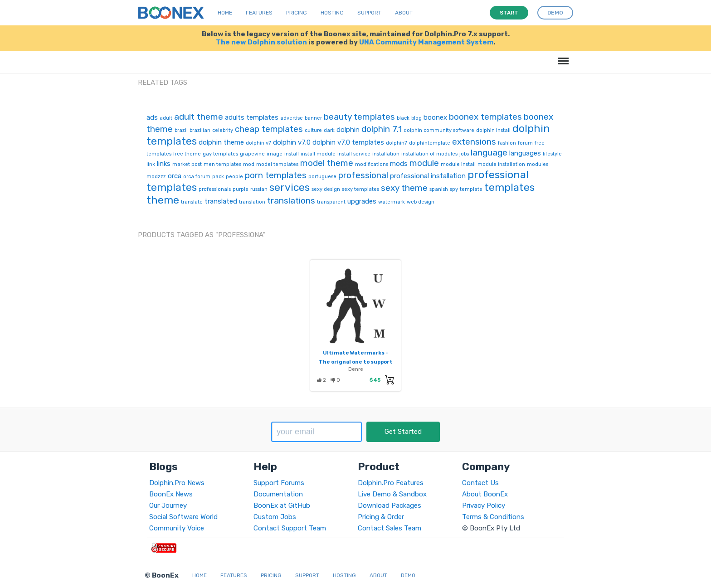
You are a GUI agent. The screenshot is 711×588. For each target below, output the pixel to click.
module (424, 163)
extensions (474, 142)
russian (259, 189)
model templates (277, 164)
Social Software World (183, 517)
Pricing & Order (381, 517)
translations (291, 201)
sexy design (326, 189)
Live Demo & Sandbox (392, 494)
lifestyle (552, 154)
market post (187, 164)
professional (363, 175)
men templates (222, 164)
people (234, 177)
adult (166, 118)
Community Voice (177, 528)
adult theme (199, 117)
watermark (392, 202)
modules (538, 164)
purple (241, 189)
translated (221, 201)
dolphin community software (439, 130)
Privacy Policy (484, 505)
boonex (435, 117)
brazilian (200, 130)
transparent (331, 202)
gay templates (220, 154)
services (290, 187)
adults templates (252, 117)
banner (313, 118)
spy (454, 189)
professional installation (428, 176)
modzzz (156, 177)
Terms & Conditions (493, 517)
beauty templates (359, 117)
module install (458, 164)
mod (249, 164)
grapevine (252, 154)
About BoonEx (485, 494)
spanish (439, 189)
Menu (562, 56)
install (292, 154)
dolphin (348, 130)
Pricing (297, 13)
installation (386, 154)
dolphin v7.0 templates (348, 142)
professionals (215, 189)
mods (399, 164)
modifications (372, 164)
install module (318, 154)
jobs (464, 154)
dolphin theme (221, 142)
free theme (187, 154)
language (489, 153)
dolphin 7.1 (382, 129)
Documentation (278, 494)
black (403, 118)
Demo (408, 575)
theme (163, 200)
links (164, 164)
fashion (507, 143)
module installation (501, 164)
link (151, 164)
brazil (181, 130)
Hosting (332, 13)
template (471, 189)
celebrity (223, 130)
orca (175, 176)
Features (259, 13)
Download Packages (390, 505)
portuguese (322, 177)
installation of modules (429, 154)
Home (225, 13)
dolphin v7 (258, 143)
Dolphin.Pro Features (391, 483)
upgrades (362, 201)
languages (525, 153)
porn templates (276, 175)
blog (416, 118)
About (404, 13)
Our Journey (168, 505)
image (275, 154)
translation (252, 202)
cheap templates (269, 129)
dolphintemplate (430, 143)
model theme (327, 163)
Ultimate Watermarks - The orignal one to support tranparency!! (356, 362)
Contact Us (480, 483)
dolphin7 (397, 143)
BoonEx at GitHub (282, 505)
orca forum (197, 177)
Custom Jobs (275, 517)
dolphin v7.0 (292, 142)
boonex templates (485, 117)
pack (218, 177)
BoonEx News (171, 494)
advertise (292, 118)
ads (152, 117)
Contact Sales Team (390, 528)
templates (509, 187)
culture (313, 130)
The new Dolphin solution (261, 42)
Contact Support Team (290, 528)
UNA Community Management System (426, 42)
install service (354, 154)
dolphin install (493, 130)
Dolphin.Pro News (177, 483)
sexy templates (360, 189)
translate (192, 202)
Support (369, 13)
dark (329, 130)
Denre (356, 369)
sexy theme (404, 188)
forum (525, 143)
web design (421, 202)
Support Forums (279, 483)
